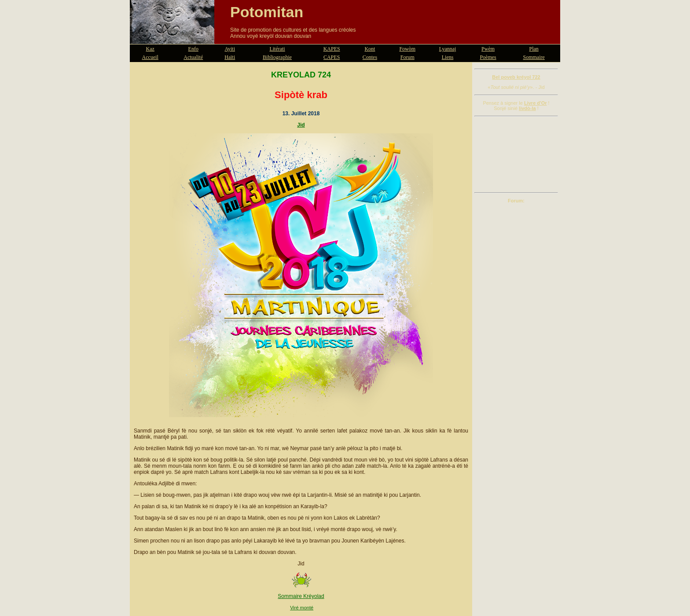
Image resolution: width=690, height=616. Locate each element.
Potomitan (267, 12)
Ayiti (230, 49)
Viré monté (302, 608)
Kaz (150, 49)
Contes (370, 57)
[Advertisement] (516, 154)
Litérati (277, 49)
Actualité (193, 57)
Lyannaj (448, 49)
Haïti (230, 57)
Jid (301, 125)
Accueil (150, 57)
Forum (407, 57)
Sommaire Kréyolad (301, 596)
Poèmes (488, 57)
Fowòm (407, 49)
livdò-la (527, 108)
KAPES (332, 49)
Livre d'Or (536, 103)
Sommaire (534, 57)
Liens (448, 57)
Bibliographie (277, 57)
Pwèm (488, 49)
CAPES (332, 57)
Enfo (193, 49)
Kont (370, 49)
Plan (534, 49)
